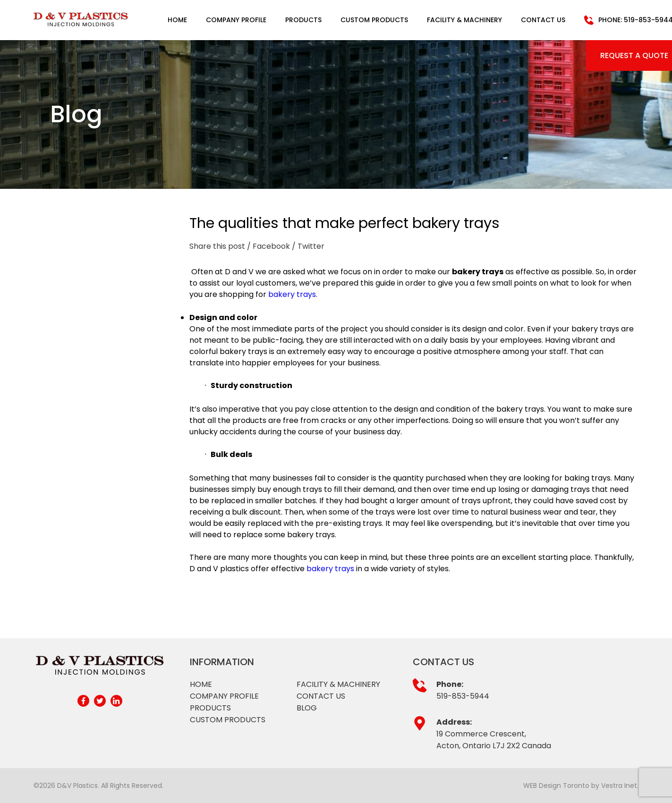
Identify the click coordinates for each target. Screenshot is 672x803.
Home (177, 20)
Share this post (217, 246)
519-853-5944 (463, 696)
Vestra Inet (619, 786)
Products (303, 20)
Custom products (228, 720)
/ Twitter (308, 246)
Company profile (224, 696)
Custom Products (374, 20)
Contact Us (543, 20)
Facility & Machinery (464, 20)
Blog (307, 708)
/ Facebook (268, 246)
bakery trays (292, 294)
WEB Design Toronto (556, 786)
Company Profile (236, 20)
